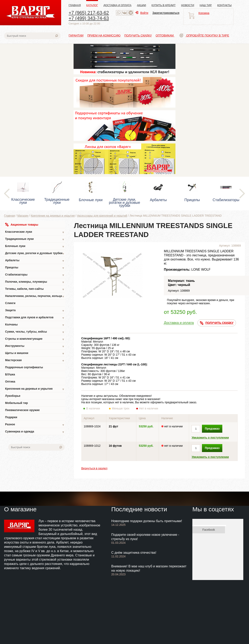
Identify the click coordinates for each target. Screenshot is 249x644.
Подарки (11, 417)
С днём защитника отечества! (134, 553)
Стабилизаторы (35, 275)
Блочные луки (35, 246)
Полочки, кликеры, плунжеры (35, 282)
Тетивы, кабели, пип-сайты (35, 289)
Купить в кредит (164, 5)
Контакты (224, 5)
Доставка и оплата (117, 5)
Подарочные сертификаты (24, 367)
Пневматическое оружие (22, 410)
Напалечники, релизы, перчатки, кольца (35, 296)
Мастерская (35, 361)
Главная (75, 5)
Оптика (10, 382)
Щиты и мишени (35, 353)
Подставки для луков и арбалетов (35, 318)
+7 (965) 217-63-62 (89, 13)
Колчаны (35, 325)
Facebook (209, 530)
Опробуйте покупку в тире (204, 35)
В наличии (96, 408)
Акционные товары (22, 225)
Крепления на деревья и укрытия (53, 216)
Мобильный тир (17, 403)
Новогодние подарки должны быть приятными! (147, 521)
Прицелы (35, 268)
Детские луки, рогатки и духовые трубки (35, 254)
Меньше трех (122, 408)
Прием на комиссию (104, 35)
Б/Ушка (10, 374)
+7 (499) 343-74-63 (89, 18)
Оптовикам (165, 35)
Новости (188, 5)
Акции (142, 5)
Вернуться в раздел (94, 468)
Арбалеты (35, 261)
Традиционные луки (35, 239)
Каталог (92, 5)
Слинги (10, 303)
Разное (35, 425)
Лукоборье (13, 396)
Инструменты (35, 346)
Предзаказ (212, 429)
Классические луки (35, 232)
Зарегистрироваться (166, 13)
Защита (35, 311)
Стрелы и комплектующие (35, 339)
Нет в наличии (149, 408)
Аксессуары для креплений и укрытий (102, 216)
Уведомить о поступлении (210, 438)
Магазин (23, 216)
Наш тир (206, 5)
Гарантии (76, 35)
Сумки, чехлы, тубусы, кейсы (35, 332)
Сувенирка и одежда (35, 432)
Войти (142, 13)
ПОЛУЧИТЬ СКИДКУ (217, 323)
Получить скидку (138, 35)
